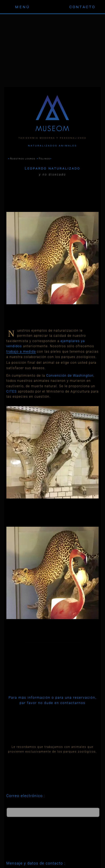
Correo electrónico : (26, 796)
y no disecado (52, 175)
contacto (82, 7)
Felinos (44, 159)
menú (23, 7)
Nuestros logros (23, 159)
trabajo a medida (21, 351)
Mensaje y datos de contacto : (36, 863)
